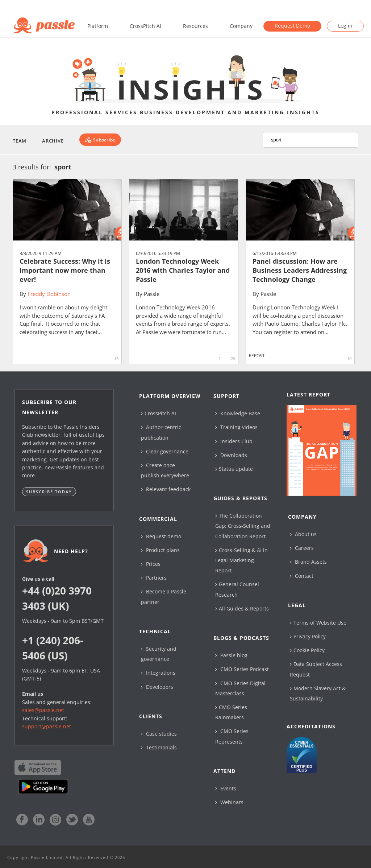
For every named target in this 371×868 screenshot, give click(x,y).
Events (226, 788)
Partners (154, 578)
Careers (302, 548)
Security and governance (159, 654)
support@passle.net (47, 726)
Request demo (161, 536)
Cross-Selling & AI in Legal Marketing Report (241, 560)
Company (241, 26)
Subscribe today (49, 492)
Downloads (231, 455)
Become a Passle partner (164, 597)
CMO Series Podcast (242, 669)
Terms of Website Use (318, 623)
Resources (195, 26)
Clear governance (165, 451)
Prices (151, 564)
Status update (234, 469)
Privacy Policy (308, 636)
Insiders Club (234, 441)
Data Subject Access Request (316, 669)
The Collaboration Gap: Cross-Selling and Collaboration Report (243, 526)
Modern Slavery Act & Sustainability (318, 693)
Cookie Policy (307, 650)
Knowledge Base (238, 413)
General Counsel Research (237, 589)
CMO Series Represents (232, 736)
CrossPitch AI (145, 26)
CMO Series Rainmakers (231, 712)
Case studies (159, 734)
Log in (345, 26)
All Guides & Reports (242, 608)
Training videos (236, 427)
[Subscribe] (100, 140)
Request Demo (292, 26)
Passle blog (231, 655)
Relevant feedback (166, 489)
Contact (302, 576)
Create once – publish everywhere (165, 470)
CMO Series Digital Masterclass (240, 688)
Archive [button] (53, 141)
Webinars (229, 802)
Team (20, 141)
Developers (157, 687)
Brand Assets (308, 562)
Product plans (160, 550)
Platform (98, 26)
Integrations (158, 673)
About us (303, 534)
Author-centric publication (161, 432)
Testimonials (159, 747)
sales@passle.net (43, 710)
